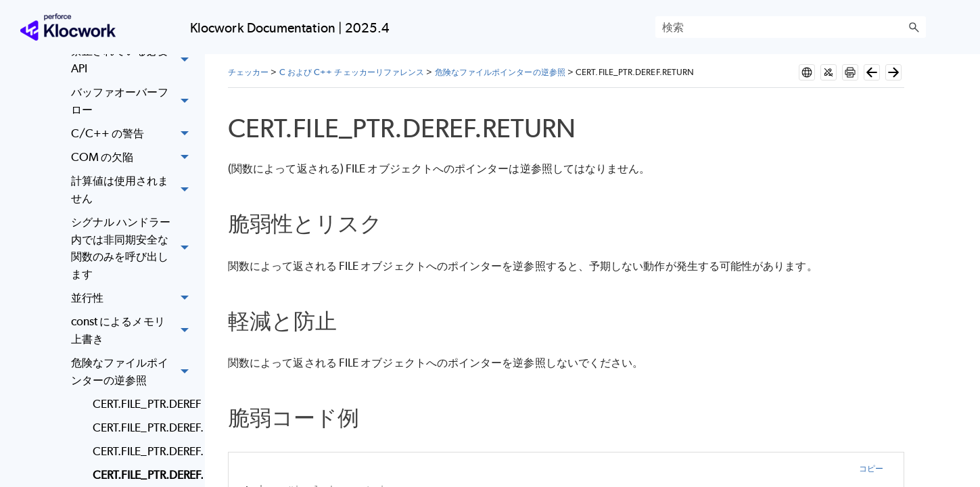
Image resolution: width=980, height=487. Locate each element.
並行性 (134, 298)
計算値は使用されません (134, 190)
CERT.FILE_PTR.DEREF (144, 404)
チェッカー (248, 72)
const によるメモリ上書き (134, 330)
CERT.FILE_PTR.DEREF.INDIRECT (144, 451)
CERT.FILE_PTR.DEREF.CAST (144, 427)
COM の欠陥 (134, 157)
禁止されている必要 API (134, 61)
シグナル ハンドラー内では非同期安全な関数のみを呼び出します (134, 248)
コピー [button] (871, 468)
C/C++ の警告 (134, 134)
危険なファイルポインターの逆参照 (134, 372)
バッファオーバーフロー (134, 101)
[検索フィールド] (791, 27)
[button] (914, 27)
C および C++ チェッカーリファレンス (352, 72)
